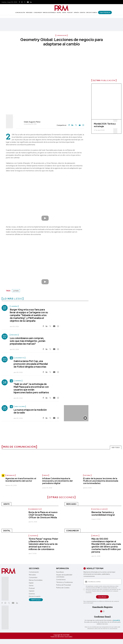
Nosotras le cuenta (99, 509)
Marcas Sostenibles (49, 13)
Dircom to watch (92, 13)
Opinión (76, 13)
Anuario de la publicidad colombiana (64, 576)
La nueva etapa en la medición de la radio (30, 411)
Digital (59, 13)
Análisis (95, 536)
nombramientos (35, 509)
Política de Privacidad (63, 585)
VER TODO (116, 448)
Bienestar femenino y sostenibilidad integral (103, 514)
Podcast (70, 13)
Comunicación (20, 13)
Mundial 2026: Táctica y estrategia (105, 125)
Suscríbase (60, 572)
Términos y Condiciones (64, 582)
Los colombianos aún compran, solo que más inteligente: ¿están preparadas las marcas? (28, 341)
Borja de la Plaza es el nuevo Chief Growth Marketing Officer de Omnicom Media (43, 515)
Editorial (87, 475)
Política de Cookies (63, 588)
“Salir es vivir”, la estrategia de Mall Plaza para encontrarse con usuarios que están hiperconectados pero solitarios (31, 388)
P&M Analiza (10, 475)
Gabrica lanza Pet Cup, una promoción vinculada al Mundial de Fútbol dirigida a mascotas (31, 364)
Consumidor (38, 13)
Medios (46, 475)
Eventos (82, 13)
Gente (64, 13)
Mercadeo (29, 13)
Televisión (33, 536)
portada (16, 291)
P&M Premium (105, 12)
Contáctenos (61, 580)
